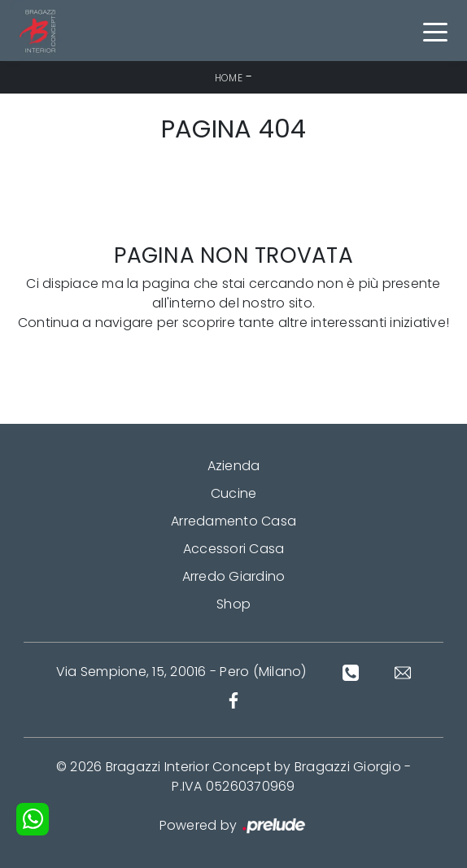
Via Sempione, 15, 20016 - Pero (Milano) (181, 672)
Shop (233, 604)
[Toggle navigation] (435, 31)
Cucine (234, 493)
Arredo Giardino (234, 576)
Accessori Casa (234, 549)
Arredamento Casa (233, 521)
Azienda (234, 466)
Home (229, 78)
